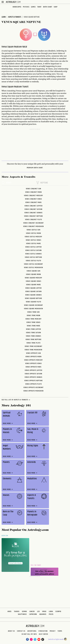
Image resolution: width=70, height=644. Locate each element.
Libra (51, 612)
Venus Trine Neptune (34, 340)
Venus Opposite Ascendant (33, 387)
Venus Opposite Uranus (33, 377)
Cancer (32, 612)
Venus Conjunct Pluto (33, 220)
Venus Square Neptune (34, 298)
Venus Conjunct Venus (34, 199)
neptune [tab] (42, 183)
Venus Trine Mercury (34, 319)
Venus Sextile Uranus (34, 254)
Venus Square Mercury (34, 278)
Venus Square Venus (33, 281)
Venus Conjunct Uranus (33, 213)
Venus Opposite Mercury (33, 360)
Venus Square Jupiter (34, 288)
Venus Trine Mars (34, 326)
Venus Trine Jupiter (34, 329)
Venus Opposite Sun (34, 353)
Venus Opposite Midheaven (34, 391)
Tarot (39, 7)
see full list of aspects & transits (16, 400)
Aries (10, 612)
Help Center (43, 634)
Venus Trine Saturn (33, 333)
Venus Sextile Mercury (33, 237)
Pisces (51, 614)
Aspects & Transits (15, 17)
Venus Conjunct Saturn (33, 209)
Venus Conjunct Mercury (33, 196)
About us (11, 631)
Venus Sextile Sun (34, 230)
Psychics (26, 7)
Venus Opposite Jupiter (33, 370)
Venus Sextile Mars (33, 244)
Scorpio (58, 612)
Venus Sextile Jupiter (33, 247)
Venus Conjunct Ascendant (33, 223)
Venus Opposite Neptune (33, 381)
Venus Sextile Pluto (33, 261)
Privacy (53, 631)
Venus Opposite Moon (34, 357)
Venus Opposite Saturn (33, 374)
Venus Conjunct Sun (34, 189)
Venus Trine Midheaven (33, 350)
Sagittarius (22, 614)
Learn (4, 17)
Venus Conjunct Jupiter (33, 206)
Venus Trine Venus (33, 322)
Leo (38, 612)
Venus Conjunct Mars (34, 202)
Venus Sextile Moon (33, 233)
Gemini (24, 612)
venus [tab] (6, 183)
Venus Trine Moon (34, 316)
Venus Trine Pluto (34, 343)
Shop (56, 7)
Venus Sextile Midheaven (34, 268)
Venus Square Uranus (34, 295)
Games (33, 7)
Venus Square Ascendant (34, 305)
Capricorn (33, 614)
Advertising (32, 631)
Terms (60, 631)
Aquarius (43, 614)
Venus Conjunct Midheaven (34, 226)
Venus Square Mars (33, 285)
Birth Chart (48, 7)
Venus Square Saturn (34, 292)
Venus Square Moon (33, 274)
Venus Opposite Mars (34, 367)
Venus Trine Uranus (33, 336)
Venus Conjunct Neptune (33, 216)
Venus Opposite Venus (34, 363)
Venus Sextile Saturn (34, 250)
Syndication (43, 631)
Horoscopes (17, 7)
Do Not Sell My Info (29, 634)
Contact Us (21, 631)
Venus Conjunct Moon (34, 192)
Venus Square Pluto (34, 302)
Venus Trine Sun (33, 312)
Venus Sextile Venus (34, 240)
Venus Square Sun (33, 271)
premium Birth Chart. (35, 168)
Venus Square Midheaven (33, 309)
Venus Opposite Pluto (33, 384)
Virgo (44, 612)
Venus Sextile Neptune (33, 257)
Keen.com (5, 536)
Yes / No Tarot (36, 565)
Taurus (17, 612)
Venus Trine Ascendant (34, 346)
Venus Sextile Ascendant (33, 264)
